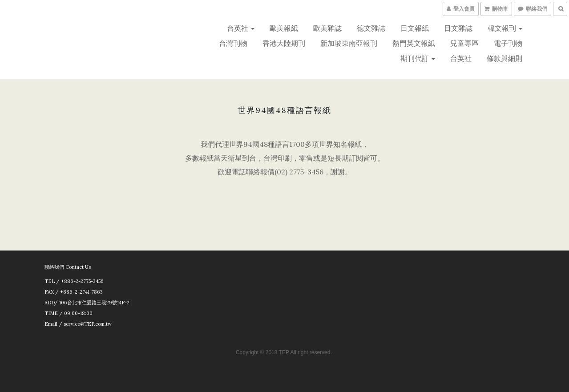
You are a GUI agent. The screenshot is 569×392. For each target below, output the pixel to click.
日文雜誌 (458, 28)
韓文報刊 (505, 28)
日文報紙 (415, 28)
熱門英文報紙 (414, 43)
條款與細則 (504, 58)
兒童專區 (464, 43)
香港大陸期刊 (284, 43)
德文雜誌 (371, 28)
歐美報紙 (284, 28)
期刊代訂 (418, 58)
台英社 (241, 28)
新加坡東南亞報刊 (349, 43)
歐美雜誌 (327, 28)
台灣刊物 (233, 43)
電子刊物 (508, 43)
